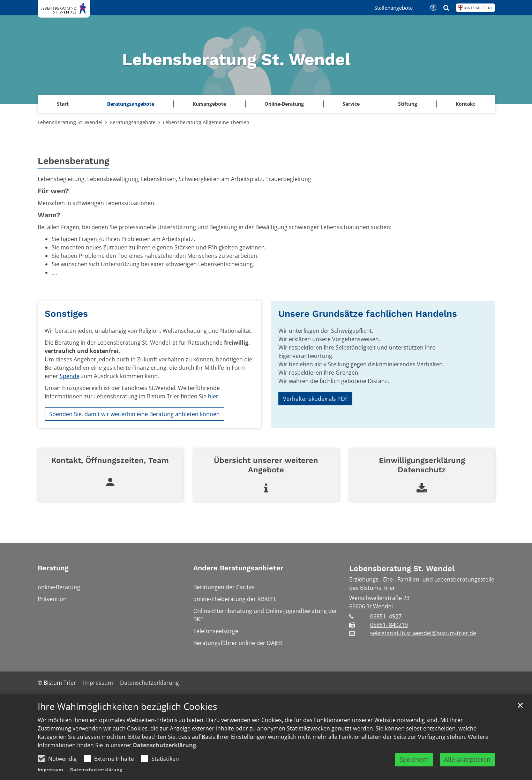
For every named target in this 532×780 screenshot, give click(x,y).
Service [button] (351, 104)
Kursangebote (209, 104)
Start (63, 104)
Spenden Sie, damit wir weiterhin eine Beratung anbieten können (134, 414)
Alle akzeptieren (467, 759)
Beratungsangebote (133, 122)
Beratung (53, 568)
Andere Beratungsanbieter (238, 568)
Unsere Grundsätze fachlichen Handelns (368, 314)
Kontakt (465, 104)
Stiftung (408, 104)
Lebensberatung (73, 161)
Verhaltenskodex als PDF (315, 399)
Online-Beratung (284, 104)
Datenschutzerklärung (164, 745)
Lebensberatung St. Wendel (70, 122)
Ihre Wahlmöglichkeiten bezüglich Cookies (127, 707)
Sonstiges (66, 314)
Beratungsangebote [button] (131, 104)
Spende (70, 376)
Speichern (414, 759)
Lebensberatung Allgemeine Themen (206, 122)
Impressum (50, 770)
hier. (214, 396)
